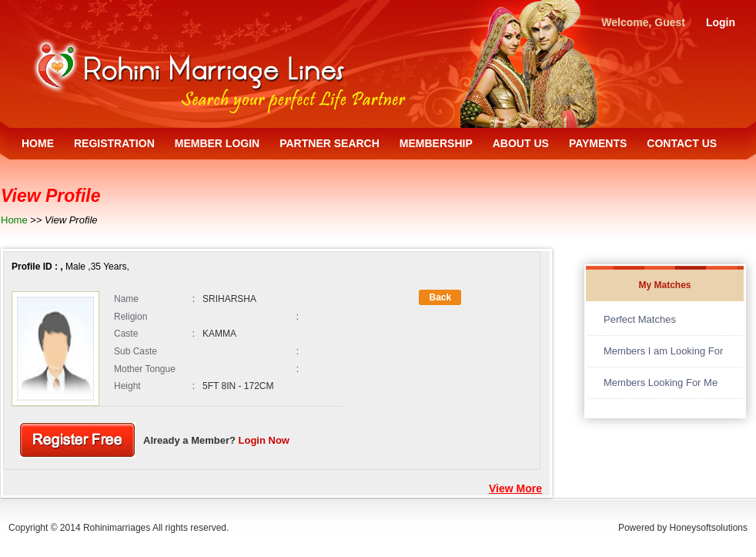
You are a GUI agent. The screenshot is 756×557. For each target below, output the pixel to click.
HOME (38, 143)
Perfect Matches (640, 319)
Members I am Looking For (663, 351)
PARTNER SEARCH (329, 143)
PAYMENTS (598, 143)
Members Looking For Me (661, 383)
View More (515, 488)
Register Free (77, 440)
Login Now (264, 440)
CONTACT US (682, 143)
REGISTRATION (114, 143)
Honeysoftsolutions (709, 528)
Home (14, 220)
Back (440, 297)
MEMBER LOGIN (217, 143)
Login (721, 22)
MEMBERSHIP (436, 143)
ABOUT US (521, 143)
